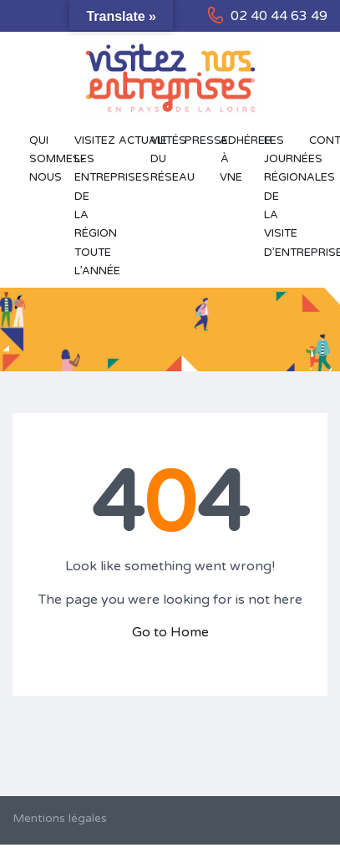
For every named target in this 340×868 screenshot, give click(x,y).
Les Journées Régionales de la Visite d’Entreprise (278, 197)
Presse (193, 140)
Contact (318, 140)
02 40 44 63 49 (279, 16)
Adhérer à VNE (234, 159)
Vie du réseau (159, 159)
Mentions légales (60, 818)
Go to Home (170, 632)
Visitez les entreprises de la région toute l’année (89, 206)
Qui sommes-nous (43, 159)
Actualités (127, 140)
